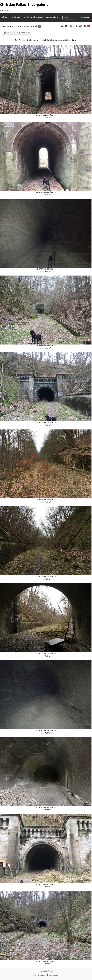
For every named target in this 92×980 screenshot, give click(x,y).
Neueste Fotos (53, 17)
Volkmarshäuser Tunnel (25, 26)
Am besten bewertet (33, 17)
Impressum (54, 975)
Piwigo (50, 971)
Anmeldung (85, 17)
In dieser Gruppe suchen (19, 33)
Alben (5, 17)
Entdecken (15, 17)
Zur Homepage (40, 975)
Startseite (7, 26)
